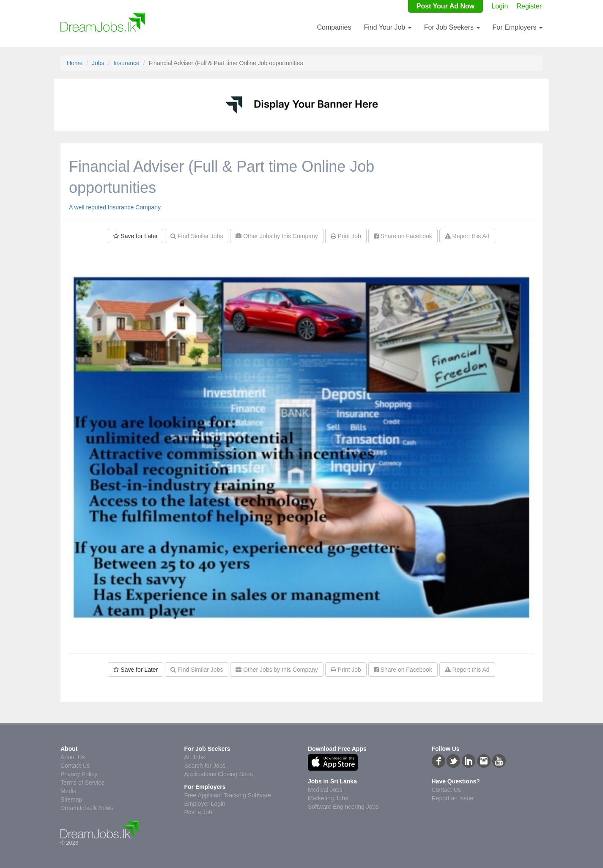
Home (75, 63)
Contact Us (75, 766)
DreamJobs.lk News (87, 808)
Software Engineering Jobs (343, 807)
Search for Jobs (205, 766)
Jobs (98, 63)
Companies (334, 27)
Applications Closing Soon (219, 774)
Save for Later (136, 236)
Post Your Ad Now (445, 6)
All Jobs (195, 757)
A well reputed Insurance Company (115, 207)
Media (69, 791)
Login (500, 6)
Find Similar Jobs (197, 236)
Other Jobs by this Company (277, 236)
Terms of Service (82, 783)
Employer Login (205, 804)
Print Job (346, 236)
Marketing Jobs (328, 798)
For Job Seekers (452, 27)
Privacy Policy (79, 774)
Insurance (126, 63)
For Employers (518, 27)
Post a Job (198, 812)
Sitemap (71, 799)
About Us (73, 757)
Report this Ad (467, 236)
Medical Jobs (325, 790)
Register (529, 6)
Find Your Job (387, 27)
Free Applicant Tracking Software (228, 795)
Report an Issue (453, 798)
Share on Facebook (403, 236)
